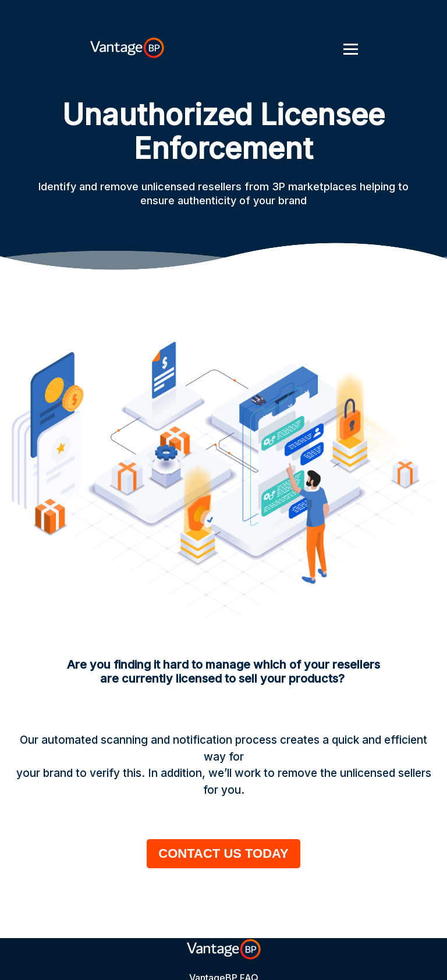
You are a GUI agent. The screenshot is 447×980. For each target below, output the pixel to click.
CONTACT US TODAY (223, 853)
